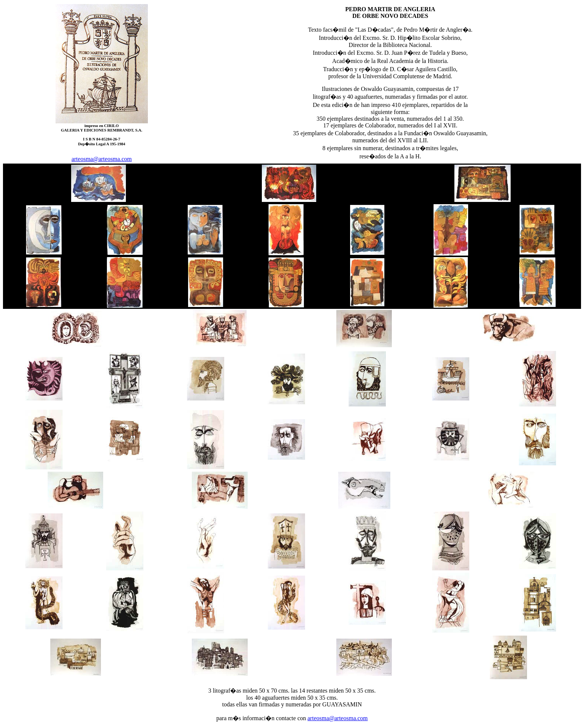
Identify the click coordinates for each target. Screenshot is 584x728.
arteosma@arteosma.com (102, 159)
